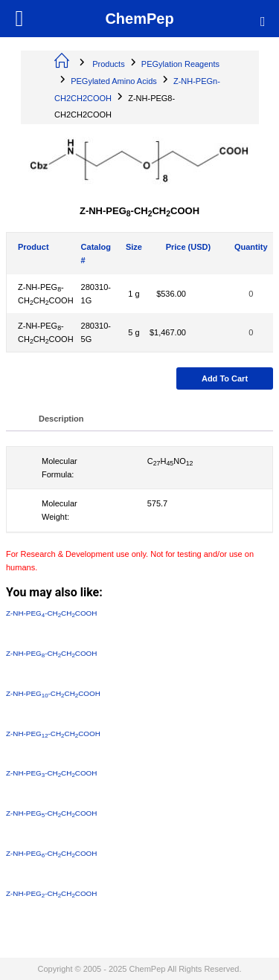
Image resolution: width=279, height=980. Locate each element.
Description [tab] (61, 419)
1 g (134, 294)
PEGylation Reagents (180, 64)
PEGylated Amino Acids (114, 81)
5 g (134, 332)
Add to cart (225, 378)
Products (108, 64)
